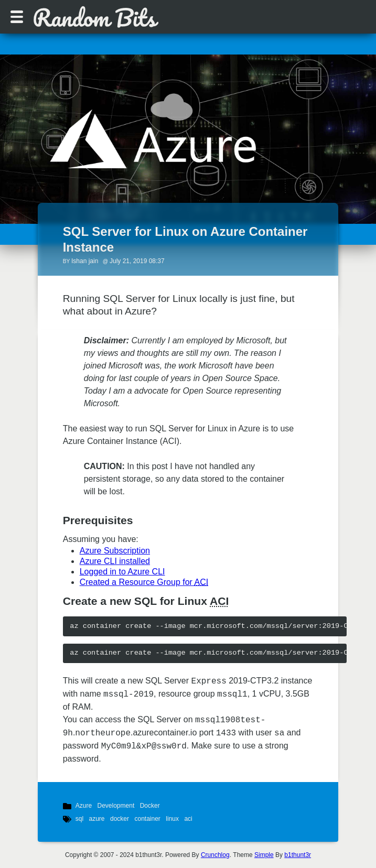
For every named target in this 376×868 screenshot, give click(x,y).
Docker (150, 806)
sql (79, 819)
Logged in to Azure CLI (122, 572)
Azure (84, 806)
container (147, 819)
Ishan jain (85, 261)
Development (116, 806)
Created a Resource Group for (144, 582)
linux (172, 819)
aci (188, 819)
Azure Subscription (115, 551)
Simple (264, 855)
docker (120, 819)
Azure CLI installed (115, 561)
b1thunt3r (298, 855)
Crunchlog (215, 855)
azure (97, 819)
